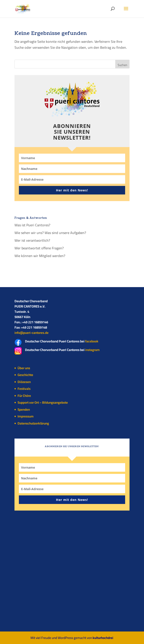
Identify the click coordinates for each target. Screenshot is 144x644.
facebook (92, 341)
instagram (92, 350)
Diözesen (24, 382)
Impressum (26, 416)
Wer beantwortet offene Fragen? (39, 248)
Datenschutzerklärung (33, 423)
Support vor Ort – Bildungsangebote (43, 402)
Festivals (24, 389)
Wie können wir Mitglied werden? (40, 256)
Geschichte (25, 375)
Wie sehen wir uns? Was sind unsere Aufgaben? (50, 233)
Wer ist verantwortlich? (32, 240)
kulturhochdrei (103, 638)
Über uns (24, 368)
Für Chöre (24, 396)
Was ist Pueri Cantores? (32, 225)
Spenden (24, 409)
